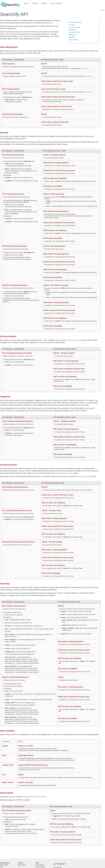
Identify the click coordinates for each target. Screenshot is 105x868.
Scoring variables (75, 27)
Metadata (72, 37)
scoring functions (72, 340)
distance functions (84, 476)
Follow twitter (61, 864)
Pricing (44, 3)
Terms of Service (40, 867)
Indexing (72, 25)
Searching (72, 35)
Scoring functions (75, 32)
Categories (72, 30)
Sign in (103, 10)
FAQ (1, 867)
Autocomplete (73, 40)
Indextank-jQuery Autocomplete (35, 797)
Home (26, 3)
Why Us (35, 3)
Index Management (75, 22)
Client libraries (4, 865)
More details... (85, 68)
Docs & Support (56, 3)
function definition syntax (64, 473)
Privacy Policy (40, 865)
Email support (22, 865)
